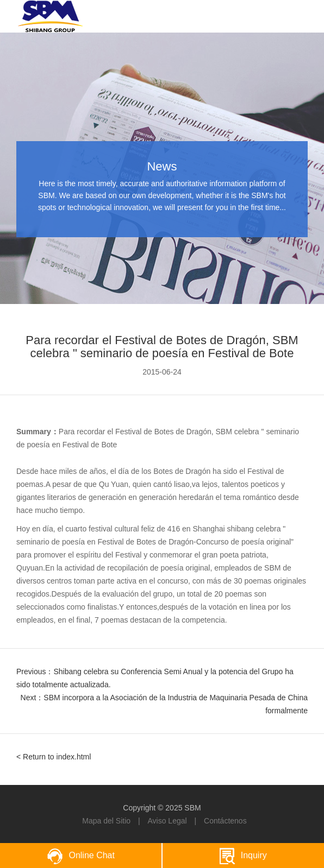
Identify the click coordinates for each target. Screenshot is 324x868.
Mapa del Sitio (106, 821)
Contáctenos (225, 821)
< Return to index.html (54, 757)
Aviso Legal (167, 821)
